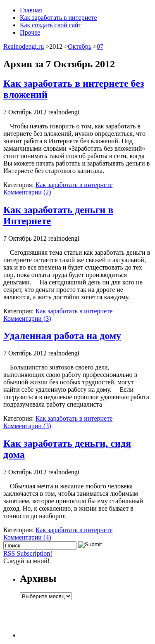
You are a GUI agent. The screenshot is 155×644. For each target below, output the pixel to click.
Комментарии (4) (27, 537)
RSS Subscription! (28, 553)
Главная (31, 10)
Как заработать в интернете (58, 18)
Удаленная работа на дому (62, 336)
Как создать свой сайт (51, 25)
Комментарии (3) (27, 318)
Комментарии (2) (27, 192)
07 (100, 46)
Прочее (30, 32)
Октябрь (80, 46)
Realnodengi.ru (24, 46)
